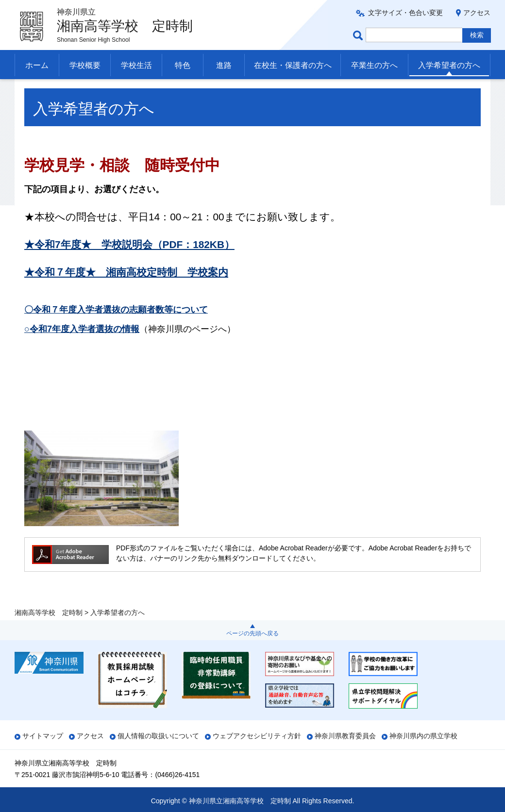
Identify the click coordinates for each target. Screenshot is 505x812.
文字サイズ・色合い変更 (405, 13)
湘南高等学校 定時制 (49, 91)
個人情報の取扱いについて (158, 736)
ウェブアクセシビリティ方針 (257, 736)
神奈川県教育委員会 (345, 736)
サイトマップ (43, 736)
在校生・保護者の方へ (293, 65)
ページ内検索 (359, 35)
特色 (183, 65)
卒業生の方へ (374, 65)
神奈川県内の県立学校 (423, 736)
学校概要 (85, 65)
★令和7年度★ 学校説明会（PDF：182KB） (129, 264)
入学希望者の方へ (449, 65)
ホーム (37, 65)
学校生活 (136, 65)
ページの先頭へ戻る (252, 633)
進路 (224, 65)
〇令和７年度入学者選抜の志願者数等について (116, 329)
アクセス (477, 13)
